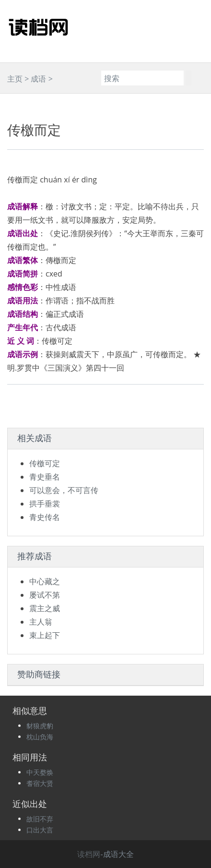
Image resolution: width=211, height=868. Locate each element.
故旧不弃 (40, 819)
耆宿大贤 (40, 783)
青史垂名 (45, 477)
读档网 (89, 854)
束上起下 (45, 635)
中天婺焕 (40, 772)
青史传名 (45, 517)
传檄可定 (45, 463)
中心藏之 (45, 581)
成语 (38, 79)
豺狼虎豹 (40, 726)
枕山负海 (40, 737)
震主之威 (45, 608)
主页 (15, 79)
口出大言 (40, 830)
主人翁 (41, 622)
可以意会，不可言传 (64, 490)
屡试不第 (45, 595)
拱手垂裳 (45, 504)
